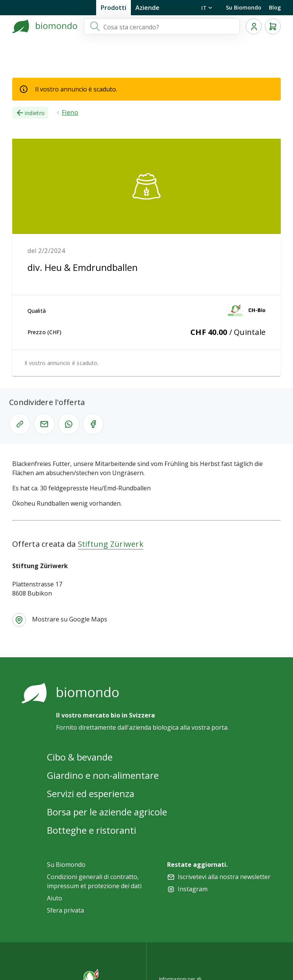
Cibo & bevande (80, 757)
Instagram (193, 889)
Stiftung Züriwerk (111, 544)
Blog (275, 7)
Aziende (147, 8)
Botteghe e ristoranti (92, 830)
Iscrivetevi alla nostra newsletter (224, 877)
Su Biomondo (244, 7)
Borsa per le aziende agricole (107, 812)
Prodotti (113, 8)
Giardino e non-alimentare (103, 775)
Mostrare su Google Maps (70, 619)
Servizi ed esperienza (91, 793)
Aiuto (55, 898)
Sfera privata (65, 910)
